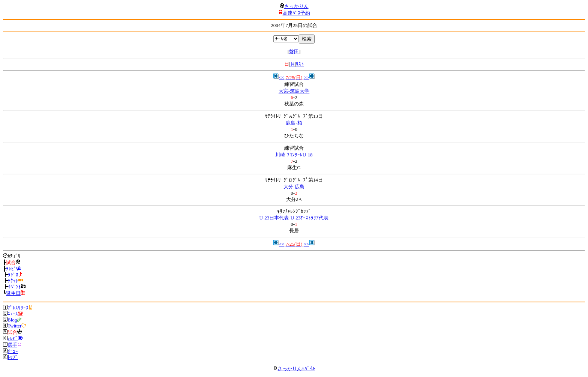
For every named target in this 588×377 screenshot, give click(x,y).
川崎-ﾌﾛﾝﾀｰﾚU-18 (294, 155)
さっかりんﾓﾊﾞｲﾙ (294, 369)
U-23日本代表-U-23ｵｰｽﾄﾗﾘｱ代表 (294, 218)
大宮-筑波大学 (294, 91)
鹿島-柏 (294, 123)
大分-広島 (294, 187)
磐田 (294, 52)
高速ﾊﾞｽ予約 (296, 13)
